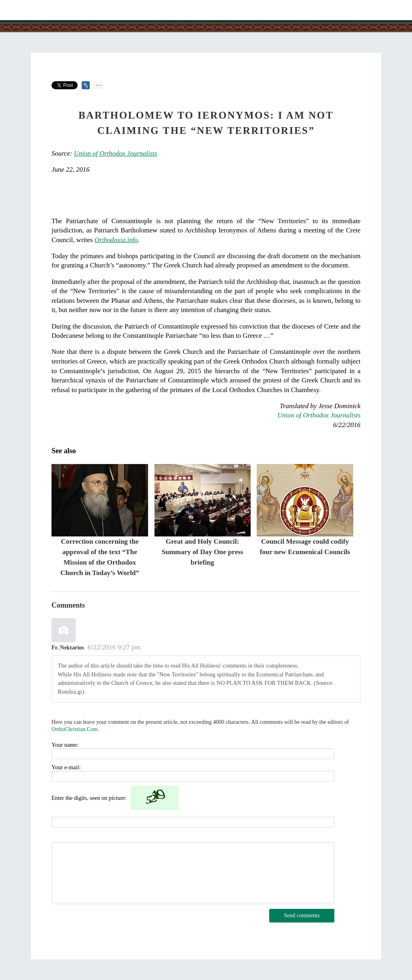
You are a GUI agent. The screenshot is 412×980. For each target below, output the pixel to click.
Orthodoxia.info (116, 240)
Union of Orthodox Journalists (116, 153)
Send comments (302, 915)
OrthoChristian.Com (75, 729)
